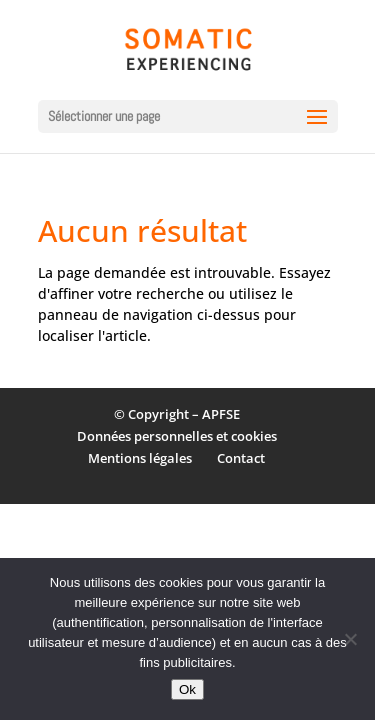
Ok (187, 689)
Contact (241, 458)
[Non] (350, 639)
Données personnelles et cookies (177, 436)
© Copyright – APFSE (177, 414)
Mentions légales (140, 458)
